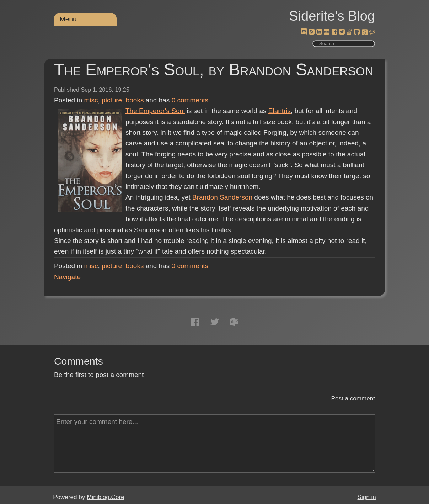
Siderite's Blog (332, 16)
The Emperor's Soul (155, 111)
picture (112, 100)
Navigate (67, 277)
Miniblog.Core (105, 497)
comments (190, 100)
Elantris (280, 111)
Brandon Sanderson (222, 197)
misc (91, 100)
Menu (68, 19)
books (135, 100)
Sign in (367, 497)
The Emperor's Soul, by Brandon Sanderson (214, 70)
